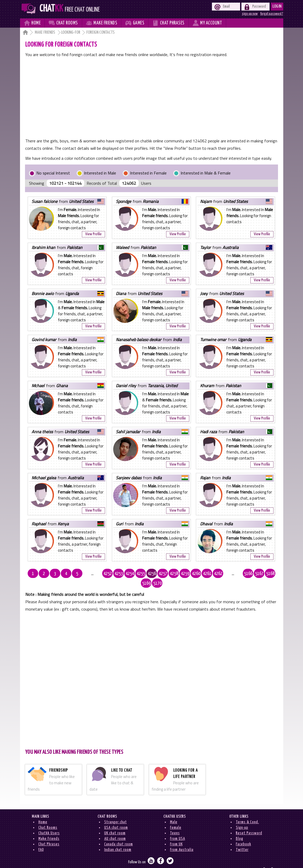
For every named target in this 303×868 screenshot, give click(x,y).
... (85, 574)
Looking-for (71, 33)
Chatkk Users (49, 823)
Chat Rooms (48, 818)
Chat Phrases (49, 834)
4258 (163, 574)
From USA (178, 829)
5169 (262, 574)
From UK (176, 834)
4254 (119, 574)
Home (43, 812)
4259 (174, 574)
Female (176, 818)
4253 (108, 574)
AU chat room (115, 829)
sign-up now (250, 14)
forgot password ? (272, 14)
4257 (152, 574)
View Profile (93, 234)
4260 (185, 574)
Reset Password (249, 823)
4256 (141, 574)
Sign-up (242, 818)
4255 (130, 574)
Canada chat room (119, 834)
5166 (229, 574)
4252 (97, 574)
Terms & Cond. (247, 812)
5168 (251, 574)
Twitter (242, 840)
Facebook (244, 834)
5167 (240, 574)
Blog (240, 829)
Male (174, 812)
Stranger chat (116, 812)
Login (277, 6)
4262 (207, 574)
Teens (175, 823)
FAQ (41, 840)
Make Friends (45, 33)
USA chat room (116, 818)
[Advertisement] (151, 98)
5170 (274, 574)
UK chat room (115, 823)
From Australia (182, 840)
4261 (196, 574)
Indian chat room (118, 840)
